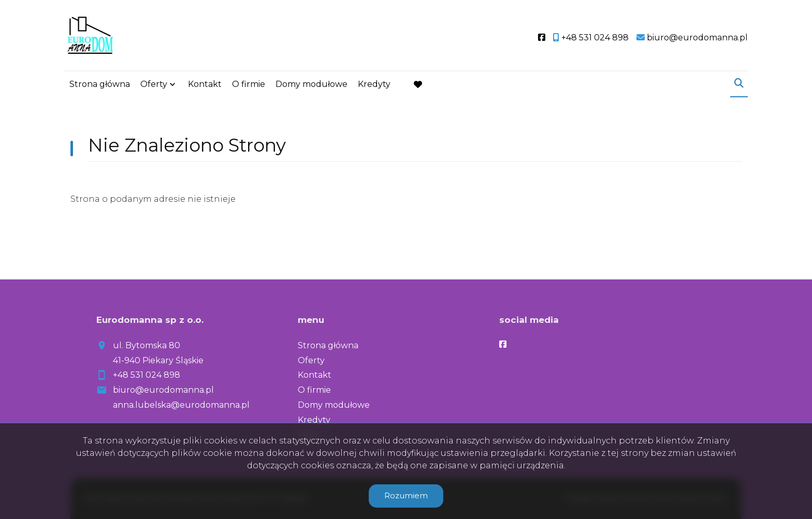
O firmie (249, 84)
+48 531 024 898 (147, 375)
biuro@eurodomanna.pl (163, 390)
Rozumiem (406, 495)
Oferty (154, 84)
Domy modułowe (311, 84)
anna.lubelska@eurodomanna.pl (181, 405)
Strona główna (100, 84)
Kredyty (374, 84)
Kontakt (205, 84)
